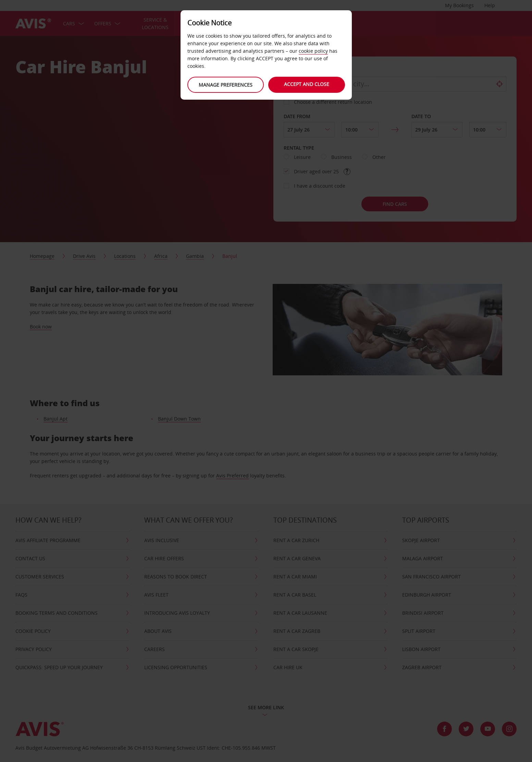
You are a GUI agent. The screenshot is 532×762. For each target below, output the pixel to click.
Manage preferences (225, 85)
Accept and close (307, 84)
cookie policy (313, 51)
